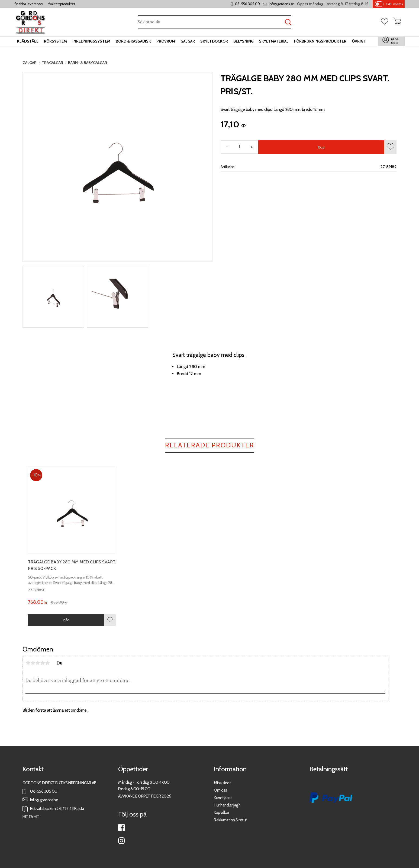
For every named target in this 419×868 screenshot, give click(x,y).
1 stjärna (28, 663)
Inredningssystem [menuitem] (91, 41)
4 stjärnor (43, 663)
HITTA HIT (31, 817)
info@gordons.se (281, 4)
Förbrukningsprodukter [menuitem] (320, 41)
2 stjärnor (33, 663)
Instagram (121, 841)
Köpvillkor (222, 812)
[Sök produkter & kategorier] (211, 22)
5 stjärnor (47, 663)
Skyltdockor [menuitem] (214, 41)
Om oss (220, 790)
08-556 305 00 (247, 4)
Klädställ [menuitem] (28, 41)
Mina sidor (222, 783)
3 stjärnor (38, 663)
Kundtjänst (223, 798)
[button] (387, 22)
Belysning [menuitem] (244, 41)
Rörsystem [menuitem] (55, 41)
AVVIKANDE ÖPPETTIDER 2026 (145, 796)
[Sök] (288, 22)
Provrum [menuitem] (166, 41)
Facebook (121, 828)
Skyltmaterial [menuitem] (274, 41)
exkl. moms (394, 4)
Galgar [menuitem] (188, 41)
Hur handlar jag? (227, 805)
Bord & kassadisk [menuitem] (133, 41)
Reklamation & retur (230, 820)
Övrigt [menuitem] (359, 41)
